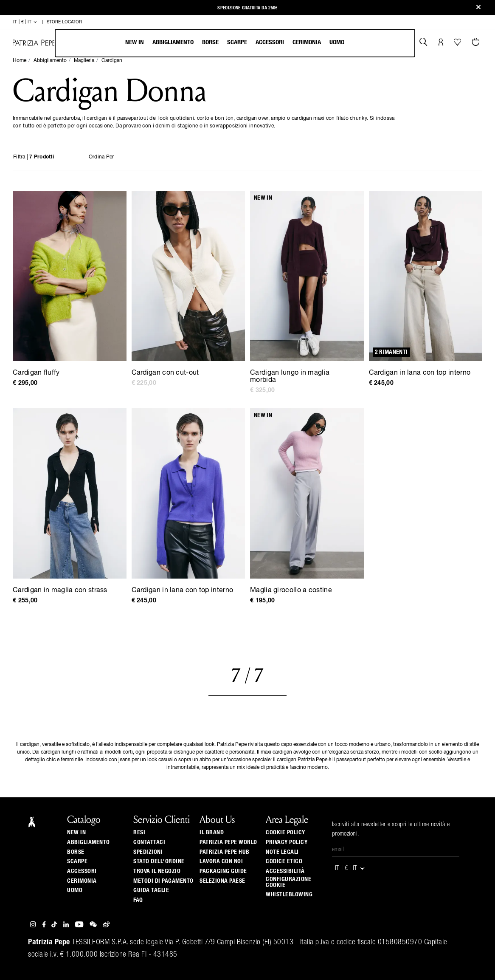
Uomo (337, 42)
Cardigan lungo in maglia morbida (290, 377)
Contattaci (149, 842)
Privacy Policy (287, 842)
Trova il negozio (157, 871)
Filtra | (34, 157)
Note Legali (282, 852)
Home (20, 61)
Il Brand (212, 833)
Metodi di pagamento (163, 881)
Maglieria (84, 61)
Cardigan (112, 61)
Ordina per (101, 157)
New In (135, 42)
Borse (210, 42)
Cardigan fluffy (36, 373)
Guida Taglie (151, 890)
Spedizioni (148, 852)
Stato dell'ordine (159, 861)
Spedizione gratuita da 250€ (247, 8)
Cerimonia (307, 42)
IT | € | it (25, 22)
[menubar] (235, 43)
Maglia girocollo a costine (291, 590)
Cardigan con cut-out (165, 373)
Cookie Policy (285, 833)
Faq (138, 900)
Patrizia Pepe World (228, 842)
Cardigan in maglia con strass (60, 590)
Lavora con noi (221, 861)
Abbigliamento (173, 42)
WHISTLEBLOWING (289, 895)
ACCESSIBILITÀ (285, 871)
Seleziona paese (222, 881)
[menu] (235, 43)
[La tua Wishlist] (458, 44)
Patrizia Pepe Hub (225, 852)
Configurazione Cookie (288, 882)
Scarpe (237, 42)
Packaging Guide (223, 871)
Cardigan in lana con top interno (420, 373)
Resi (139, 833)
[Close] (478, 8)
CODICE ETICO (284, 861)
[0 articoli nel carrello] (477, 43)
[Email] (396, 850)
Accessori (270, 42)
